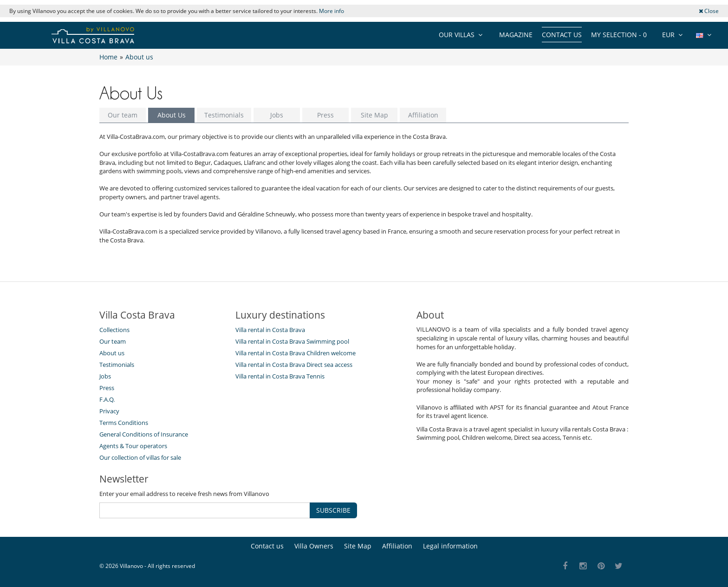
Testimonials (224, 115)
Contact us (562, 35)
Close (709, 11)
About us (112, 353)
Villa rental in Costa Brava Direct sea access (294, 365)
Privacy (109, 411)
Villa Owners (314, 546)
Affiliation (423, 115)
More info (331, 11)
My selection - (619, 35)
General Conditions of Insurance (144, 434)
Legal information (450, 546)
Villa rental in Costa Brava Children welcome (296, 353)
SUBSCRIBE (333, 510)
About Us (172, 115)
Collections (114, 330)
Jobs (277, 115)
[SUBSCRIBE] (205, 510)
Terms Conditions (124, 423)
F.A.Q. (107, 399)
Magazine (516, 35)
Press (325, 115)
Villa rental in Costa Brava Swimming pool (292, 341)
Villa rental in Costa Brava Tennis (280, 376)
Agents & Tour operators (133, 446)
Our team (123, 115)
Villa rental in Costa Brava (270, 330)
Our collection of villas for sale (140, 457)
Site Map (374, 115)
